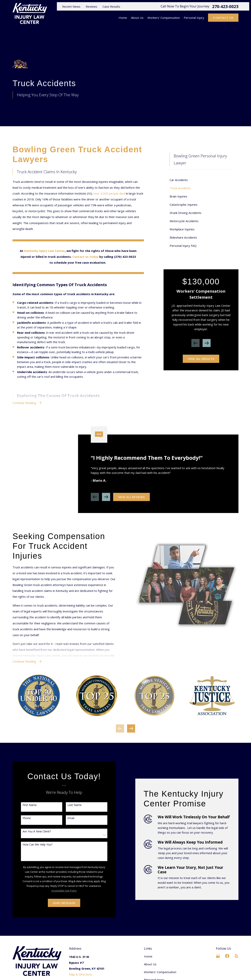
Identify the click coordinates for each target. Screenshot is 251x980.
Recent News (71, 6)
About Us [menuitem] (137, 18)
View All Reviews (131, 502)
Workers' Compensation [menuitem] (164, 18)
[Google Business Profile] (218, 956)
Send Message (59, 903)
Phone (22, 818)
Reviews (91, 6)
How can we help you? (32, 845)
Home (148, 956)
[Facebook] (227, 956)
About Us (150, 964)
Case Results (111, 6)
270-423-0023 (225, 7)
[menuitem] (201, 180)
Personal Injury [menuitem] (194, 18)
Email (66, 818)
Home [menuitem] (123, 18)
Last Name (69, 805)
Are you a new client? (32, 832)
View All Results (201, 359)
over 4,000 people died (109, 193)
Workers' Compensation (160, 972)
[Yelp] (236, 956)
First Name (25, 805)
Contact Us (223, 18)
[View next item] (207, 343)
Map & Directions (81, 974)
